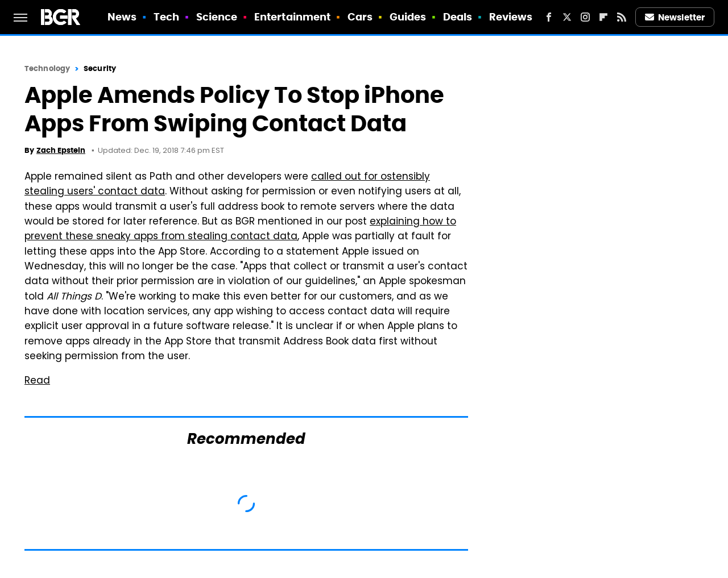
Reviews (511, 17)
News (122, 17)
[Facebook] (549, 17)
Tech (166, 17)
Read (37, 381)
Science (217, 17)
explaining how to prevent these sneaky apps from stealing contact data (240, 230)
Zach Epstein (61, 150)
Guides (408, 17)
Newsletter (675, 17)
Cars (360, 17)
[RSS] (622, 17)
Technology (47, 68)
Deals (458, 17)
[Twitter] (567, 17)
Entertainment (292, 17)
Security (100, 68)
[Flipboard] (603, 17)
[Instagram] (585, 17)
